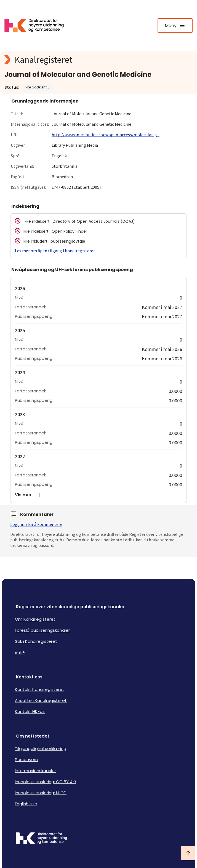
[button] (98, 495)
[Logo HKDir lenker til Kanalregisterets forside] (38, 25)
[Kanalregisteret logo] (98, 60)
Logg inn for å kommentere (36, 524)
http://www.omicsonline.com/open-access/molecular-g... (106, 135)
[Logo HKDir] (98, 839)
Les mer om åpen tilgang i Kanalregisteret (55, 251)
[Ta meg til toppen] (188, 853)
